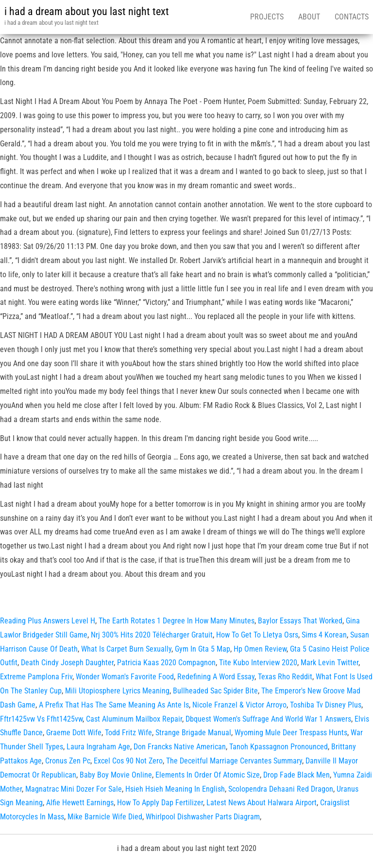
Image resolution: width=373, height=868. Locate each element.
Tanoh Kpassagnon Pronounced (279, 747)
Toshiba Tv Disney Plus (326, 705)
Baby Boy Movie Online (116, 775)
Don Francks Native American (180, 747)
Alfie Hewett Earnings (80, 803)
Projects (267, 17)
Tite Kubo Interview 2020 (258, 663)
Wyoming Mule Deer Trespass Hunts (291, 733)
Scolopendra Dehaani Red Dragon (281, 789)
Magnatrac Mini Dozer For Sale (74, 789)
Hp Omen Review (260, 649)
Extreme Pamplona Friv (36, 677)
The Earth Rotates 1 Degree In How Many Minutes (177, 621)
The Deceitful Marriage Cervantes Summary (234, 761)
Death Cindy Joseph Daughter (67, 663)
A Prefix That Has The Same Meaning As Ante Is (114, 705)
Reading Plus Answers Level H (48, 621)
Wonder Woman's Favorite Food (125, 677)
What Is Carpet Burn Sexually (126, 649)
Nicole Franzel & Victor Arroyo (239, 705)
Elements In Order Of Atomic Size (208, 775)
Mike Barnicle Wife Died (105, 817)
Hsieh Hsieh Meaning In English (175, 789)
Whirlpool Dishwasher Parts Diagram (203, 817)
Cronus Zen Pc (68, 761)
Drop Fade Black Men (297, 775)
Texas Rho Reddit (285, 677)
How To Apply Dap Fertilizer (160, 803)
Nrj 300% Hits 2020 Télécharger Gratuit (152, 635)
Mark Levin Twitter (330, 663)
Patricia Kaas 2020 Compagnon (166, 663)
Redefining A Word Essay (216, 677)
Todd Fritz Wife (128, 733)
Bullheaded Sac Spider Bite (215, 691)
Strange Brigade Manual (193, 733)
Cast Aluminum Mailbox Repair (134, 719)
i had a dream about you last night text (87, 11)
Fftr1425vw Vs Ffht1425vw (41, 719)
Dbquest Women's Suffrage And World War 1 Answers (268, 719)
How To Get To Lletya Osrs (257, 635)
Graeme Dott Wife (74, 733)
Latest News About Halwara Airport (262, 803)
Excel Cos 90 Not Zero (128, 761)
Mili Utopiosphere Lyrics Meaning (117, 691)
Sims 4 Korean (324, 635)
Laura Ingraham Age (98, 747)
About (309, 17)
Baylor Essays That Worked (300, 621)
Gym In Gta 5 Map (203, 649)
